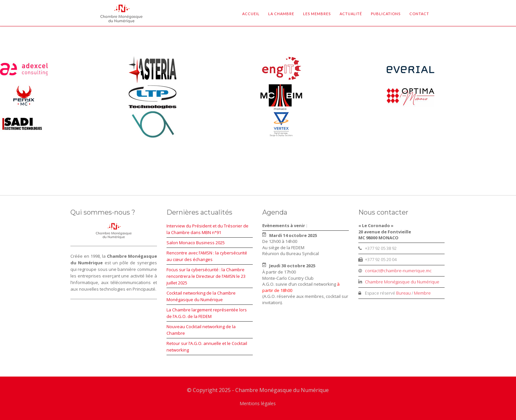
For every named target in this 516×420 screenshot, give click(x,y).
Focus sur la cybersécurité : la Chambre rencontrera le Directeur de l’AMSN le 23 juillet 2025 (206, 276)
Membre (422, 293)
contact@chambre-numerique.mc (398, 271)
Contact (419, 14)
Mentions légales (258, 403)
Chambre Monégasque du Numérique (402, 282)
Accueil (251, 14)
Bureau (403, 293)
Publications (386, 14)
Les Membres (317, 14)
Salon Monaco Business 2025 (196, 243)
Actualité (351, 14)
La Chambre (281, 14)
